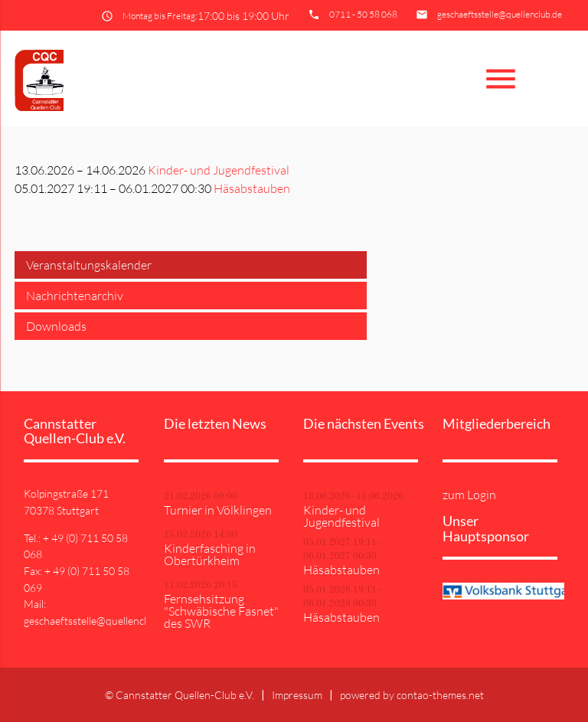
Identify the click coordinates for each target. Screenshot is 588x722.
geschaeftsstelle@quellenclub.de (500, 14)
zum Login (469, 495)
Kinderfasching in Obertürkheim (210, 554)
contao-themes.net (440, 695)
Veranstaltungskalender (89, 265)
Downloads (56, 326)
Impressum (297, 695)
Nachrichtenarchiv (75, 296)
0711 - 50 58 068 (363, 14)
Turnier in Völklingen (218, 510)
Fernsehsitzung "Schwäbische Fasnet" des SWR (221, 611)
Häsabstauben (252, 188)
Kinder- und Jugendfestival (219, 170)
